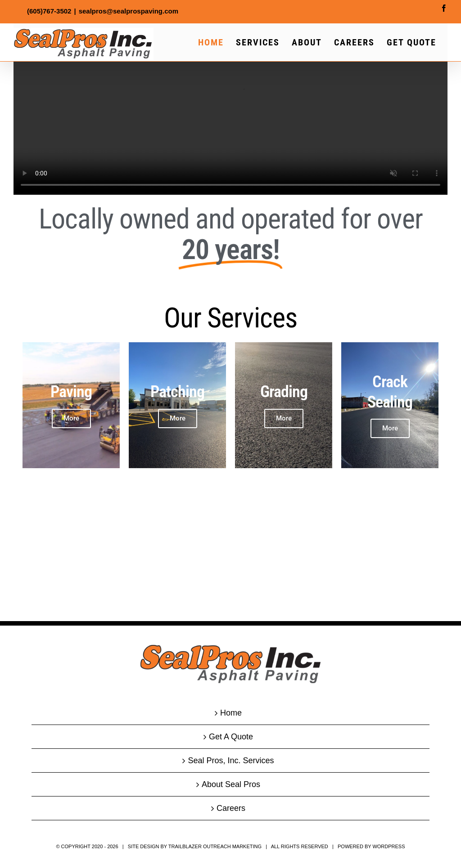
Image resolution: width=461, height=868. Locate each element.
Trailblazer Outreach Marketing (215, 846)
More (178, 418)
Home (231, 713)
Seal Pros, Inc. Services (231, 761)
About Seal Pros (231, 784)
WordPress (389, 846)
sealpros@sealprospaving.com (129, 11)
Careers (231, 808)
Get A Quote (231, 737)
